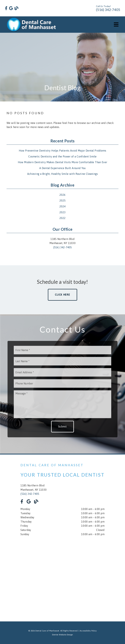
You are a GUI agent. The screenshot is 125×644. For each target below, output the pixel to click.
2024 (63, 206)
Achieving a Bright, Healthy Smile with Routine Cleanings (63, 174)
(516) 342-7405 (108, 10)
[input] (62, 350)
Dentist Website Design (63, 635)
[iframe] (63, 576)
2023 (63, 212)
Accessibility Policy (88, 631)
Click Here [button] (63, 295)
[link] (6, 8)
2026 (63, 195)
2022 (63, 218)
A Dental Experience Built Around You (63, 168)
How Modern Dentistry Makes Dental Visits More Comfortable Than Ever (63, 162)
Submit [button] (63, 426)
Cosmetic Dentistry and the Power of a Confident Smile (62, 156)
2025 (63, 200)
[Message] (62, 404)
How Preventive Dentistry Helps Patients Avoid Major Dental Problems (63, 151)
